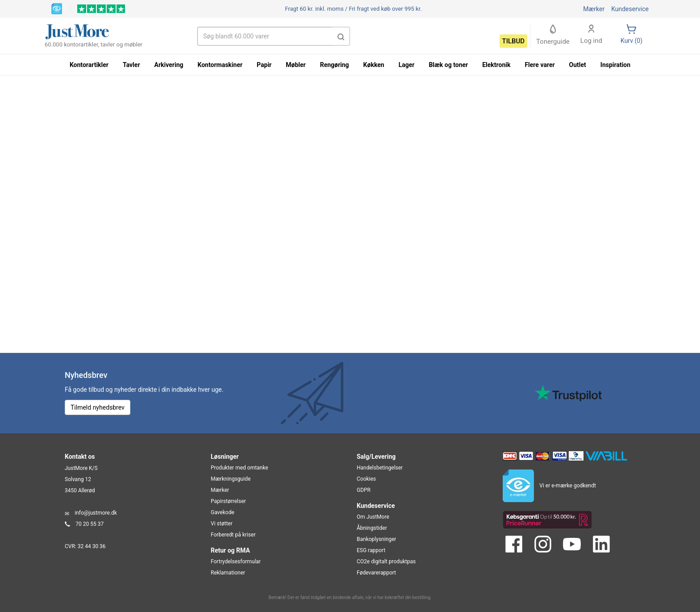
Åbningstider (372, 528)
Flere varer (540, 65)
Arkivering (169, 65)
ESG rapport (371, 550)
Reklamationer (228, 573)
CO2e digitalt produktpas (386, 562)
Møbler (296, 65)
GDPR (364, 490)
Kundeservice (630, 9)
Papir (264, 65)
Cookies (366, 479)
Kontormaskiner (220, 65)
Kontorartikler (89, 65)
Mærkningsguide (231, 479)
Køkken (374, 65)
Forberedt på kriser (233, 535)
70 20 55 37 (90, 524)
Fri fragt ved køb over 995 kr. (353, 9)
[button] (341, 36)
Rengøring (335, 65)
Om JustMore (373, 517)
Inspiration (615, 65)
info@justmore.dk (96, 513)
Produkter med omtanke (240, 468)
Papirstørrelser (228, 501)
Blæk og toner (448, 65)
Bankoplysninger (376, 539)
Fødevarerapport (376, 573)
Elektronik (496, 65)
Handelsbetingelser (380, 468)
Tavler (131, 65)
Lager (407, 65)
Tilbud (514, 41)
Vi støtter (222, 524)
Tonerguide (553, 35)
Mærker (594, 9)
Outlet (578, 65)
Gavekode (223, 512)
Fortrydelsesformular (236, 562)
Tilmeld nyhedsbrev (98, 407)
